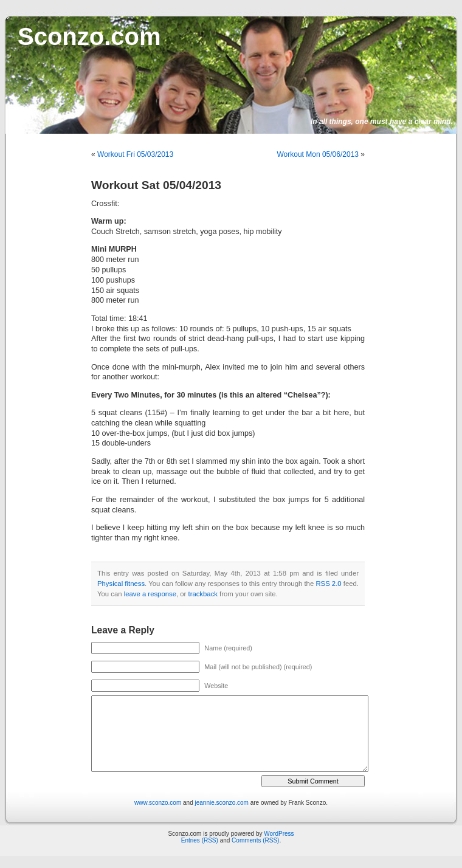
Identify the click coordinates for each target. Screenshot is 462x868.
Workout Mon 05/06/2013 (318, 154)
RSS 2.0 (328, 584)
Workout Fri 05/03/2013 (135, 154)
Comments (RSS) (255, 840)
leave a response (150, 594)
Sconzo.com (89, 36)
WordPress (279, 834)
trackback (202, 594)
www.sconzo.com (158, 803)
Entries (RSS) (200, 840)
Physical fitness (121, 584)
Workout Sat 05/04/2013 (156, 185)
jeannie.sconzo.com (222, 803)
